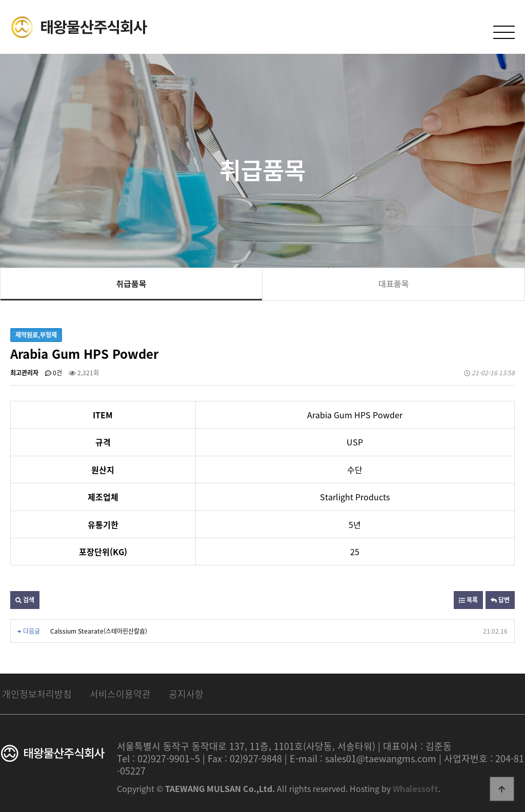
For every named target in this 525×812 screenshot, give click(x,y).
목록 (468, 600)
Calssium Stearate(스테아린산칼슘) (99, 631)
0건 (54, 373)
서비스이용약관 (120, 694)
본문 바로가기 (0, 0)
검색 (25, 600)
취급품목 (131, 283)
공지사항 (186, 694)
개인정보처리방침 (37, 694)
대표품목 (394, 283)
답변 (500, 600)
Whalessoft (416, 788)
